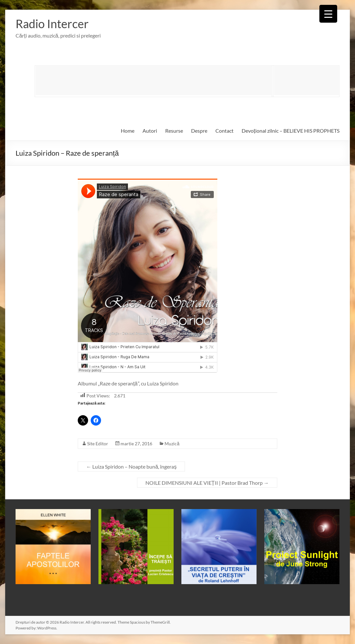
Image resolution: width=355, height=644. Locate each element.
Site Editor (98, 444)
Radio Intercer (52, 24)
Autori (150, 131)
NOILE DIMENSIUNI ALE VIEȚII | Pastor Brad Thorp (207, 483)
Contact (224, 131)
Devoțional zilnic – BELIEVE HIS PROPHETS (290, 131)
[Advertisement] (154, 81)
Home (128, 131)
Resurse (174, 131)
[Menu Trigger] (328, 14)
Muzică (172, 444)
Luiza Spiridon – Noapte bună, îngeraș (131, 466)
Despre (199, 131)
